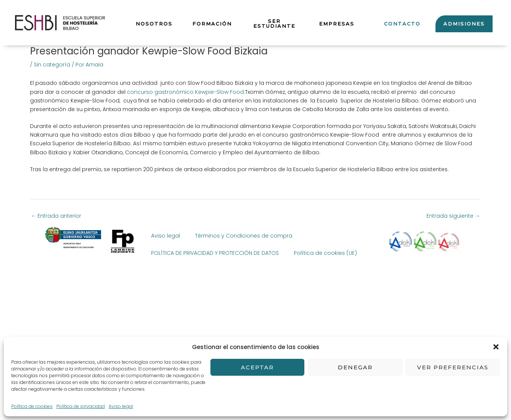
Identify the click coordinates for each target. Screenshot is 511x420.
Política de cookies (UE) (325, 253)
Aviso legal (166, 236)
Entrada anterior (56, 216)
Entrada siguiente (453, 216)
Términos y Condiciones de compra (244, 236)
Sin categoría (52, 65)
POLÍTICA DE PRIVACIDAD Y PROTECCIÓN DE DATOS (215, 253)
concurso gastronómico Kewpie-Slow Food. (186, 92)
